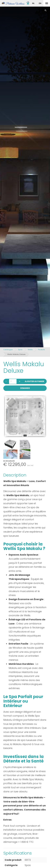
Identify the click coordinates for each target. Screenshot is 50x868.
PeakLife (41, 350)
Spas (20, 350)
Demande (25, 388)
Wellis (30, 350)
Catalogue (8, 350)
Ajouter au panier (34, 381)
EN (40, 3)
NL (33, 3)
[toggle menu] (47, 3)
